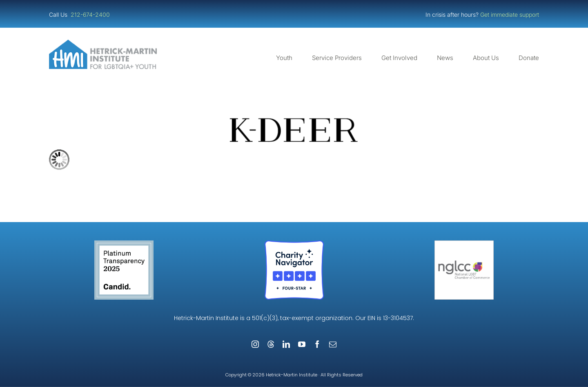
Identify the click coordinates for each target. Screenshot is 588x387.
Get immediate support (510, 14)
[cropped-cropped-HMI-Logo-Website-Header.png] (103, 43)
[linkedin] (286, 344)
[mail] (333, 344)
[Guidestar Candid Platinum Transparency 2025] (124, 244)
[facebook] (317, 344)
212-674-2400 (91, 14)
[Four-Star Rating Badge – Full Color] (294, 244)
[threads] (271, 344)
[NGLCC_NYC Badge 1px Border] (464, 244)
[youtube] (302, 344)
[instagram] (255, 344)
